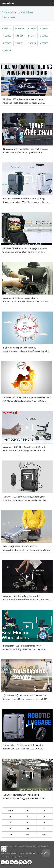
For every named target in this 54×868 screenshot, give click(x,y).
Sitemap (36, 846)
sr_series (32, 28)
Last (44, 834)
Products (21, 846)
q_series (32, 43)
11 (44, 828)
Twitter (7, 862)
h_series (44, 28)
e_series (19, 36)
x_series (44, 43)
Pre (28, 810)
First (11, 810)
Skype (25, 862)
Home (5, 17)
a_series (7, 43)
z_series (32, 36)
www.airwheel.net (13, 853)
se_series (19, 28)
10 (27, 828)
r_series (7, 36)
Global (30, 862)
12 (11, 834)
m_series (7, 51)
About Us (44, 846)
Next (27, 834)
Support (29, 846)
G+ (16, 862)
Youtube (12, 862)
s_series (19, 43)
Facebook (3, 862)
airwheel (7, 28)
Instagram (21, 862)
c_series (44, 36)
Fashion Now (11, 846)
